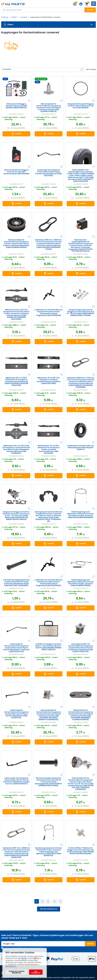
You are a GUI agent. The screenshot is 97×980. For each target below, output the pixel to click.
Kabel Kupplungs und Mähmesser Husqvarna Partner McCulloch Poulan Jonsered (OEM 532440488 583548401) (81, 515)
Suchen (90, 10)
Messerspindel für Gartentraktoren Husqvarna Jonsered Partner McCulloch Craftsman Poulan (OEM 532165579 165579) (48, 108)
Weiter (60, 901)
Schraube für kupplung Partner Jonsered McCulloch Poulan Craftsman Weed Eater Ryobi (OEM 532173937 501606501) (16, 583)
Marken (14, 17)
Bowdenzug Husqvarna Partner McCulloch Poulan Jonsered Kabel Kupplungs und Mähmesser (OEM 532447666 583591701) (48, 852)
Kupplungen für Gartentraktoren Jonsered (45, 17)
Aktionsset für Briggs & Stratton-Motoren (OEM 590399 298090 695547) (16, 106)
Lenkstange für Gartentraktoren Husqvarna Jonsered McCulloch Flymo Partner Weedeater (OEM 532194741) (16, 714)
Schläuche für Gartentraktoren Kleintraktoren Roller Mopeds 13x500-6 (81, 448)
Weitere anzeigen (49, 909)
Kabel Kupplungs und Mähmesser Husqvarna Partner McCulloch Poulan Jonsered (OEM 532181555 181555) (81, 583)
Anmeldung (81, 4)
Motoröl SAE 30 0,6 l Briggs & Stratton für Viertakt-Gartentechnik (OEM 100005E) (16, 172)
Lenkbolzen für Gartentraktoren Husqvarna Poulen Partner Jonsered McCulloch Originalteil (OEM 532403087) (49, 583)
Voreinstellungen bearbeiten (17, 972)
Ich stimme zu (36, 972)
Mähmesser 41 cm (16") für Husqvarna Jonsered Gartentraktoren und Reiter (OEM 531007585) (48, 380)
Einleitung (5, 17)
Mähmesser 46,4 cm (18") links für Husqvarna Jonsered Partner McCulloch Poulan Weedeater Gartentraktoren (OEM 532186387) (16, 449)
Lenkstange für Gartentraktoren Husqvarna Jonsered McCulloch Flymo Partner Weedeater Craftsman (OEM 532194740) (16, 648)
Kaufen (18, 134)
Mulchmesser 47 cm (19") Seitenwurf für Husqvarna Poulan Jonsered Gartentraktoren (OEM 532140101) (49, 449)
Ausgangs (7, 69)
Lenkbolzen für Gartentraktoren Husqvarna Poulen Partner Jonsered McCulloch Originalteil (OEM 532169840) (49, 313)
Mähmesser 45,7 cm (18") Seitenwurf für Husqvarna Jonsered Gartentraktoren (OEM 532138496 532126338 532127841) (16, 381)
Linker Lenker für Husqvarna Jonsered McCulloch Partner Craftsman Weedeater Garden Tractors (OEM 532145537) (16, 781)
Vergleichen (29, 101)
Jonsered (24, 17)
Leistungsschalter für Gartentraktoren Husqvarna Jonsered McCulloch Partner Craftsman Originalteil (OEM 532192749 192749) (81, 648)
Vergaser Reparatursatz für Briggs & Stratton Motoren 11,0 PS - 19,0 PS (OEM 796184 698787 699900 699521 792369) (81, 313)
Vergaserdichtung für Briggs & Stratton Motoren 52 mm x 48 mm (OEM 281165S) (81, 106)
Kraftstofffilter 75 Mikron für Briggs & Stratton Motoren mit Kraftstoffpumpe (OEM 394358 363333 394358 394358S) (81, 851)
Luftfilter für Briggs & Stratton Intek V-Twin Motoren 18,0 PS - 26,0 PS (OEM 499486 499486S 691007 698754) (48, 647)
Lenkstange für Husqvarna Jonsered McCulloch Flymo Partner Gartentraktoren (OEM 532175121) (48, 173)
